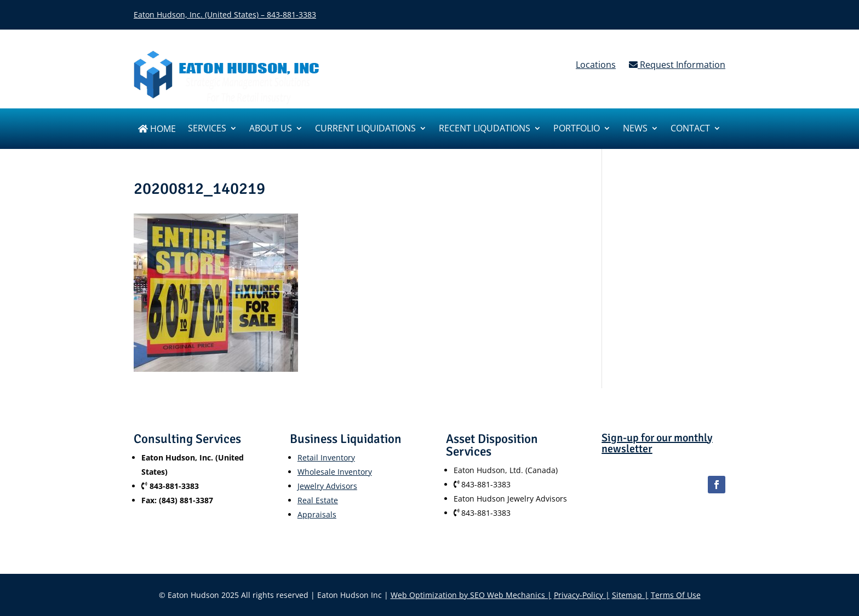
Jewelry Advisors (327, 486)
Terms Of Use (676, 595)
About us (271, 129)
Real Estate (318, 500)
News (635, 129)
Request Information (677, 65)
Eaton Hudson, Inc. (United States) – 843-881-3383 (225, 15)
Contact (690, 129)
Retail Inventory (326, 457)
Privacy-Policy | (582, 595)
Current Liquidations (365, 129)
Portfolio (577, 129)
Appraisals (317, 514)
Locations (596, 65)
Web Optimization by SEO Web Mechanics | (471, 595)
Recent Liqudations (485, 129)
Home (157, 129)
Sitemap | (630, 595)
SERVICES (207, 129)
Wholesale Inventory (335, 472)
